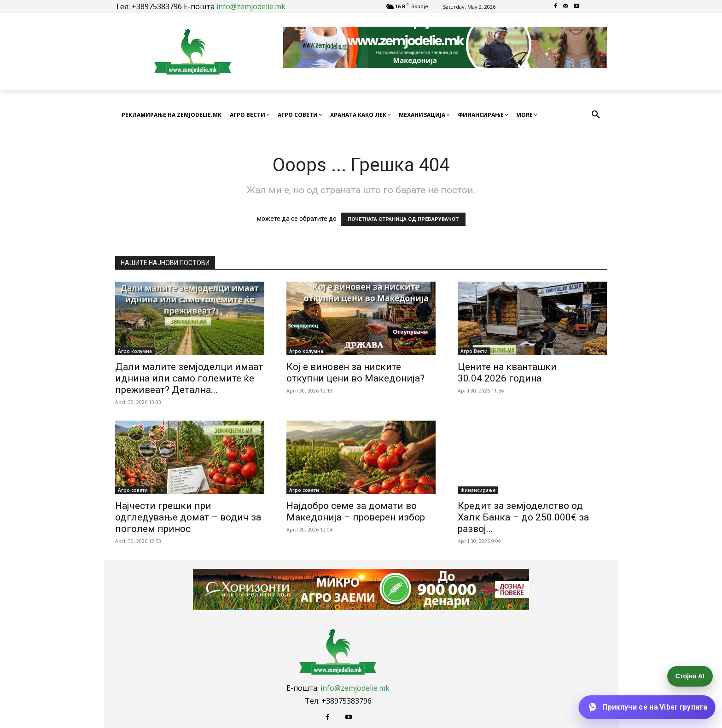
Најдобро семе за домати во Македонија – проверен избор (356, 511)
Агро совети (133, 490)
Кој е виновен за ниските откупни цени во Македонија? (355, 373)
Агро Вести (474, 351)
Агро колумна (135, 351)
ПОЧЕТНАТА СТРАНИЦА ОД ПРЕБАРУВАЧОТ (403, 219)
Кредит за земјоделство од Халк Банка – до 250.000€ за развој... (523, 517)
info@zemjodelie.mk (251, 6)
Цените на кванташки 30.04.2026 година (507, 373)
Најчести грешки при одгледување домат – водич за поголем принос (188, 517)
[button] (596, 115)
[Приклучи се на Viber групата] (647, 707)
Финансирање (478, 490)
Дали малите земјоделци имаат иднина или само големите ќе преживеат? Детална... (189, 378)
